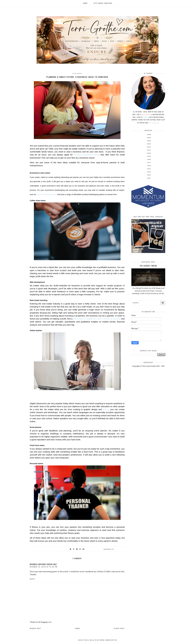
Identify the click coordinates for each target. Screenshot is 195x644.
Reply (32, 579)
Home (85, 3)
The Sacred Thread (148, 266)
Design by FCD (111, 640)
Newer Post (35, 629)
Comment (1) (109, 549)
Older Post (119, 629)
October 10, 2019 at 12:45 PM (44, 567)
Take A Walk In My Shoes (94, 640)
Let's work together (103, 3)
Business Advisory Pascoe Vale (43, 564)
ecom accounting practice (46, 194)
